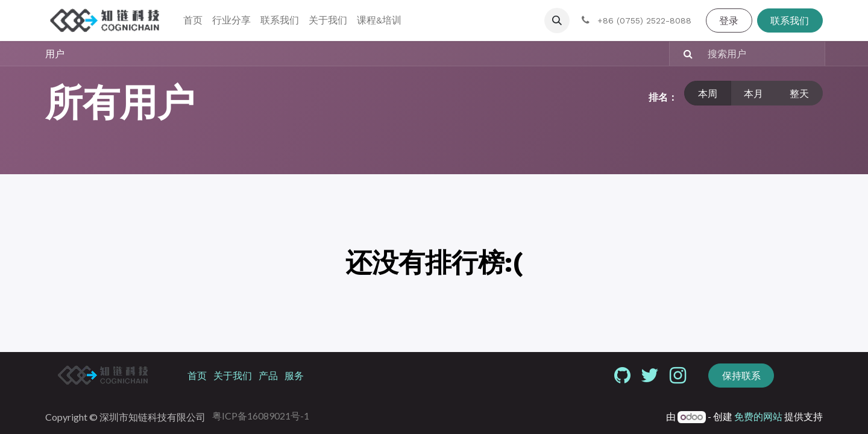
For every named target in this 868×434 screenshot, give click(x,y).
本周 (708, 93)
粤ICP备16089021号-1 (261, 416)
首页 (197, 375)
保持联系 (741, 375)
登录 (729, 20)
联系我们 (790, 20)
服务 (294, 375)
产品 (268, 375)
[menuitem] (193, 20)
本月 (753, 93)
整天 (799, 93)
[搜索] (683, 54)
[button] (557, 20)
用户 (55, 53)
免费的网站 (758, 416)
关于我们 (233, 375)
